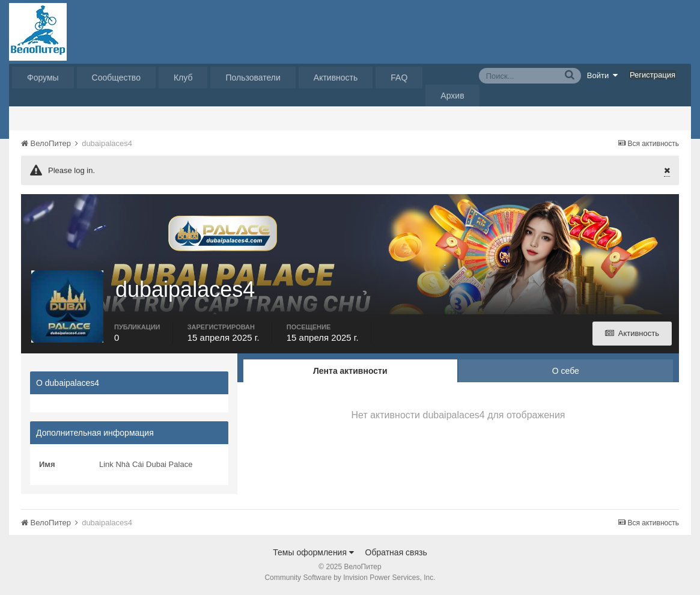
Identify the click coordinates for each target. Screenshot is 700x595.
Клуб (183, 78)
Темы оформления (313, 552)
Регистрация (653, 75)
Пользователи (253, 78)
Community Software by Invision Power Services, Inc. (350, 578)
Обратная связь (396, 552)
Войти (603, 75)
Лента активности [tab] (350, 371)
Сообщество (116, 78)
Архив (452, 96)
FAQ (399, 78)
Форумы (43, 78)
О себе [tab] (566, 371)
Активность (336, 78)
